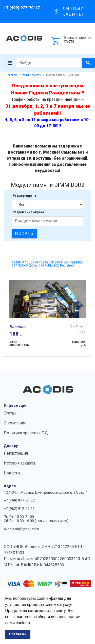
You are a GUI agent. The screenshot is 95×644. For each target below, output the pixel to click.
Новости (12, 473)
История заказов (20, 463)
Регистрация (16, 453)
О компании (15, 423)
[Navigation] (10, 63)
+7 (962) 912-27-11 (19, 509)
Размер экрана (24, 196)
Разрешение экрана (28, 212)
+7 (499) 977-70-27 (22, 8)
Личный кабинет (70, 11)
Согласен (18, 634)
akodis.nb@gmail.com (21, 529)
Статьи (10, 413)
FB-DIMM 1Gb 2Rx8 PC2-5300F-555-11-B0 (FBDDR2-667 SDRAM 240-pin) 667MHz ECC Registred (47, 264)
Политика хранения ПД (26, 433)
